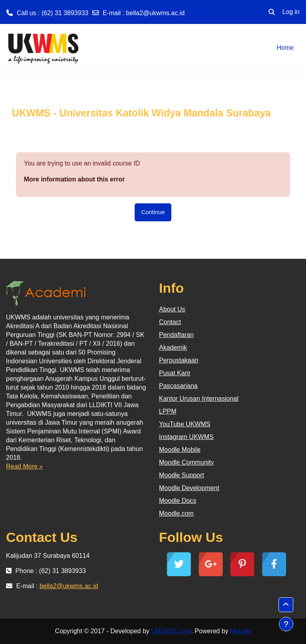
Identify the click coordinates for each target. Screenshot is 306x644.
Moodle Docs (178, 501)
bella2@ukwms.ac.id (155, 13)
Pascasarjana (178, 386)
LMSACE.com (171, 631)
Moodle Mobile (180, 450)
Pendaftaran (176, 335)
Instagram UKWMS (186, 437)
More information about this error (74, 179)
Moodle (241, 631)
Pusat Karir (175, 373)
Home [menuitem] (285, 48)
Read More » (25, 466)
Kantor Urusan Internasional (199, 399)
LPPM (168, 411)
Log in (291, 12)
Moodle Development (189, 488)
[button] (272, 12)
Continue (153, 212)
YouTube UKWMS (185, 424)
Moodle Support (181, 475)
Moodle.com (176, 513)
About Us (172, 309)
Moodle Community (186, 462)
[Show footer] (286, 624)
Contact (170, 322)
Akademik (173, 348)
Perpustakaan (179, 360)
